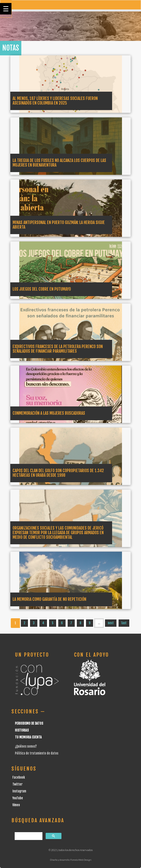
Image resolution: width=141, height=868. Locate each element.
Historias (22, 730)
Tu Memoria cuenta (28, 737)
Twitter (17, 784)
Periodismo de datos (29, 723)
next (111, 623)
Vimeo (16, 805)
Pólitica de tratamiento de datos (37, 753)
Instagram (19, 791)
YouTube (18, 798)
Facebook (19, 777)
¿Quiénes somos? (26, 746)
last (124, 623)
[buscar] (28, 836)
